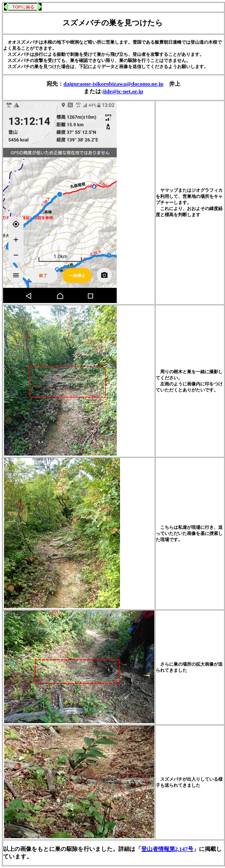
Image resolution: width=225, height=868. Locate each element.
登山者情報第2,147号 (167, 849)
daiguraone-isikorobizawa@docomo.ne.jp (113, 84)
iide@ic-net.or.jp (123, 91)
